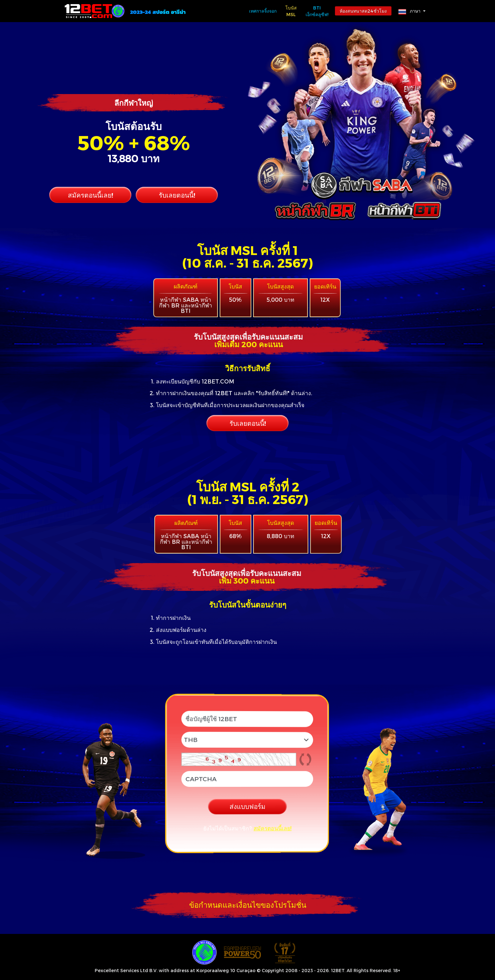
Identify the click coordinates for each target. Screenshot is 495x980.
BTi (317, 11)
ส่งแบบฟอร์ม (247, 806)
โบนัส (291, 11)
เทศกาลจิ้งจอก (263, 11)
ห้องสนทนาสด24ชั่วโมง (363, 11)
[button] (412, 11)
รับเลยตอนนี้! (177, 195)
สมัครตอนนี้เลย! (90, 195)
